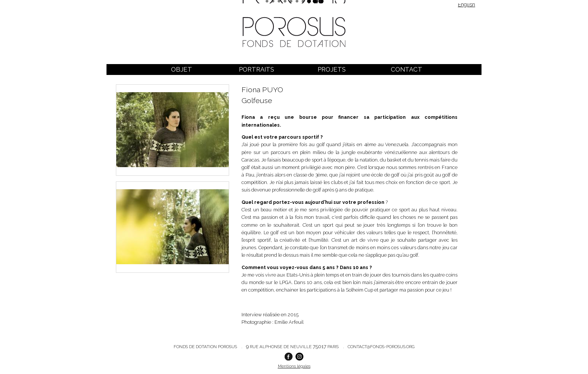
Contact (406, 69)
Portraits (256, 69)
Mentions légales (294, 366)
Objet (181, 69)
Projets (332, 69)
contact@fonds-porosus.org (381, 347)
